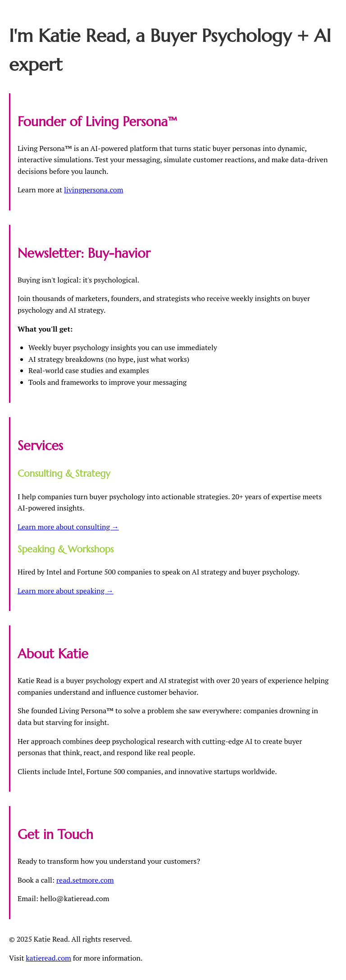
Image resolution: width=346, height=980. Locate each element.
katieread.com (48, 958)
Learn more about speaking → (66, 591)
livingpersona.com (93, 190)
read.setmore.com (85, 880)
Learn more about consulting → (68, 527)
